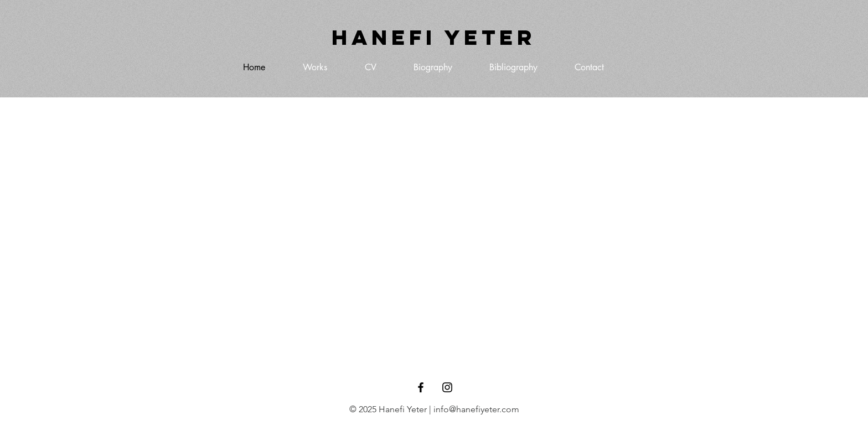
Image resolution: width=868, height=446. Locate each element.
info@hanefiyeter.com (476, 409)
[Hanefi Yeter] (434, 37)
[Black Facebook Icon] (421, 387)
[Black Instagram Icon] (447, 387)
